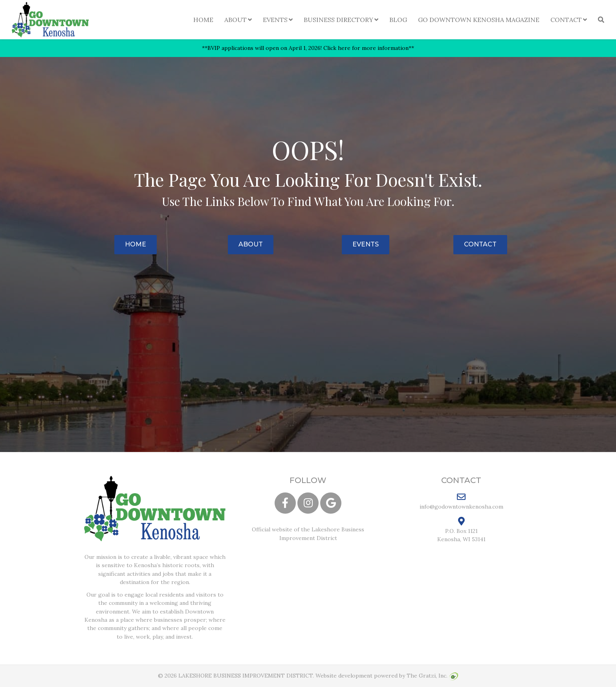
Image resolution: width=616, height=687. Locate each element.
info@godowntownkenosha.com (461, 501)
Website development (344, 676)
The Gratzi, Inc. (432, 676)
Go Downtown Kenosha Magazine (479, 20)
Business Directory (338, 20)
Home (203, 20)
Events (275, 20)
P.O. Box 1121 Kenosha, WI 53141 (461, 530)
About (236, 20)
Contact (566, 20)
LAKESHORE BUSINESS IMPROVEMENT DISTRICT (246, 676)
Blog (398, 20)
